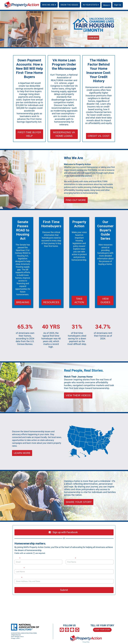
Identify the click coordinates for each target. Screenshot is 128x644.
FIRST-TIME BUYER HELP (29, 134)
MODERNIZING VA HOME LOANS (64, 134)
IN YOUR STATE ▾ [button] (90, 5)
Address (19, 578)
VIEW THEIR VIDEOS (78, 395)
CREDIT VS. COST (99, 136)
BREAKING (23, 302)
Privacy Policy (86, 642)
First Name (71, 558)
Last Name (19, 568)
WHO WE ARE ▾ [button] (48, 5)
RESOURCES (51, 302)
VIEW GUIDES (105, 301)
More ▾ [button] (106, 5)
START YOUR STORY (102, 630)
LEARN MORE (22, 453)
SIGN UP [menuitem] (117, 5)
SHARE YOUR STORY (79, 502)
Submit (64, 590)
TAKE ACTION (79, 301)
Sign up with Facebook (63, 532)
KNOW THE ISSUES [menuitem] (69, 5)
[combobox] (64, 581)
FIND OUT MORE (76, 200)
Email (17, 558)
